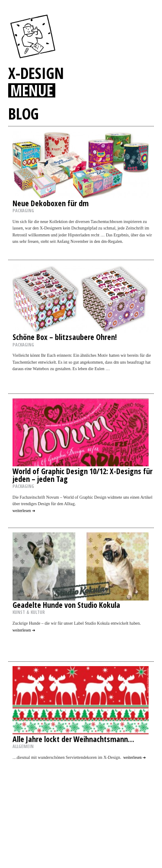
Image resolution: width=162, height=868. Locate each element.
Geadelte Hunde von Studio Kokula (66, 605)
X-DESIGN (36, 73)
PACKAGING (23, 211)
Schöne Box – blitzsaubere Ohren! (65, 337)
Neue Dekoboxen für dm (51, 203)
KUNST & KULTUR (29, 612)
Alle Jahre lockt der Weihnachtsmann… (73, 739)
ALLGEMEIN (23, 746)
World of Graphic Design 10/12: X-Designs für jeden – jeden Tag (83, 475)
